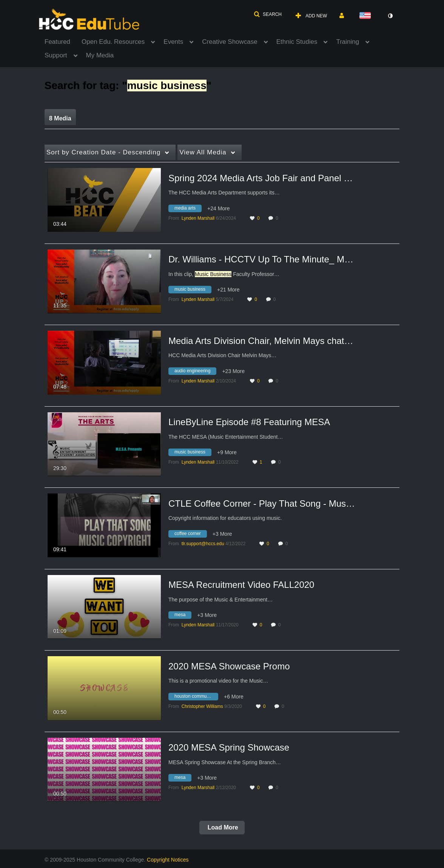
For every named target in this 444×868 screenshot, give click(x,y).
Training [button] (348, 42)
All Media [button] (203, 152)
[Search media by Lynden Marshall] (198, 218)
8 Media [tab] (60, 118)
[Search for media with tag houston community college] (196, 697)
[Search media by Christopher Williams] (202, 706)
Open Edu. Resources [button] (113, 42)
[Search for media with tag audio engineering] (195, 372)
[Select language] (367, 16)
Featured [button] (57, 42)
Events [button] (173, 42)
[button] (268, 14)
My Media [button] (100, 55)
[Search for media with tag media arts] (188, 209)
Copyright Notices (168, 860)
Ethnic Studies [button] (297, 42)
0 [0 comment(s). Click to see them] (278, 218)
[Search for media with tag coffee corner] (190, 535)
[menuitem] (63, 41)
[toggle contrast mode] (390, 16)
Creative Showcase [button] (230, 42)
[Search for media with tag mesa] (183, 616)
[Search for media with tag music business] (193, 291)
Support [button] (56, 55)
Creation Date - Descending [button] (103, 152)
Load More (222, 827)
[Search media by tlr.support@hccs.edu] (203, 544)
